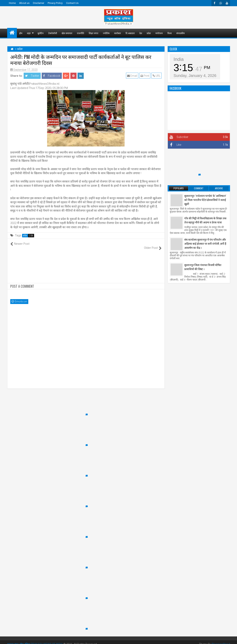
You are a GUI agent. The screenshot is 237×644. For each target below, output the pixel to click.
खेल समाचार (67, 33)
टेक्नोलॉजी (53, 33)
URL (156, 76)
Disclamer (39, 3)
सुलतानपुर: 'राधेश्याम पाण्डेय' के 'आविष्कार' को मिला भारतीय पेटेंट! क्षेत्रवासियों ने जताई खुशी (205, 200)
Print (145, 76)
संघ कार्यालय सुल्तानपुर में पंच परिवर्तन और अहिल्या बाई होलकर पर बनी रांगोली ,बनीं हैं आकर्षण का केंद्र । (205, 243)
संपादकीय (181, 33)
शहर (29, 33)
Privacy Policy (55, 3)
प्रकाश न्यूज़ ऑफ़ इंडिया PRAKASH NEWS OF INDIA (35, 640)
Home (12, 3)
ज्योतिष (106, 33)
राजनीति (81, 33)
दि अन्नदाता (130, 33)
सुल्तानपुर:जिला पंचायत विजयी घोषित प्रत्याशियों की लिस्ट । (203, 267)
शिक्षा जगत (94, 33)
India (179, 59)
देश (141, 33)
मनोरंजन (159, 33)
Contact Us (72, 3)
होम (21, 33)
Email (132, 76)
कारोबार (118, 33)
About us (24, 3)
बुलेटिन (41, 33)
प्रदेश (149, 33)
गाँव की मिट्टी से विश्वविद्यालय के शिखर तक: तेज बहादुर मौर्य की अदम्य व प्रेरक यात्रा (206, 220)
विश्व (170, 33)
